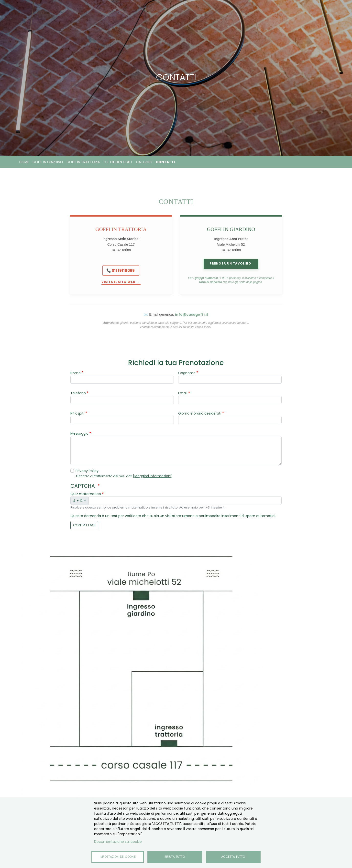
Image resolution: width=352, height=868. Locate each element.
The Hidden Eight (118, 162)
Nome (76, 373)
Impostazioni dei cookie (118, 857)
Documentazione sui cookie (118, 842)
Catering (144, 162)
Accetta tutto (233, 857)
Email (183, 393)
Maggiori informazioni (153, 476)
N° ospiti (77, 413)
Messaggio (79, 433)
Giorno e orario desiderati (200, 413)
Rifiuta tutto (175, 857)
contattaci (84, 525)
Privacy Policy (87, 471)
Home (24, 162)
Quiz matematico (86, 494)
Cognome (187, 373)
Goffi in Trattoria (83, 162)
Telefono (78, 393)
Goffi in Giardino (48, 162)
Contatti (165, 162)
